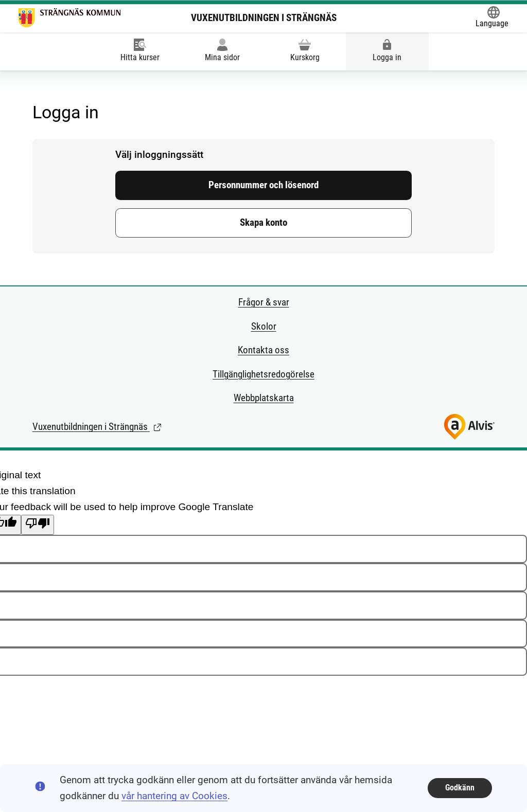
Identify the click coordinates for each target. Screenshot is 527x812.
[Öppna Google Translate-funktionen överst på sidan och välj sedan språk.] (492, 18)
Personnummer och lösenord (263, 185)
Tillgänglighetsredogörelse (263, 374)
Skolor (264, 326)
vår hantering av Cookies (174, 796)
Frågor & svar (264, 302)
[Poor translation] (38, 525)
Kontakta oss (263, 350)
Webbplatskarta (264, 398)
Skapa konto (263, 222)
